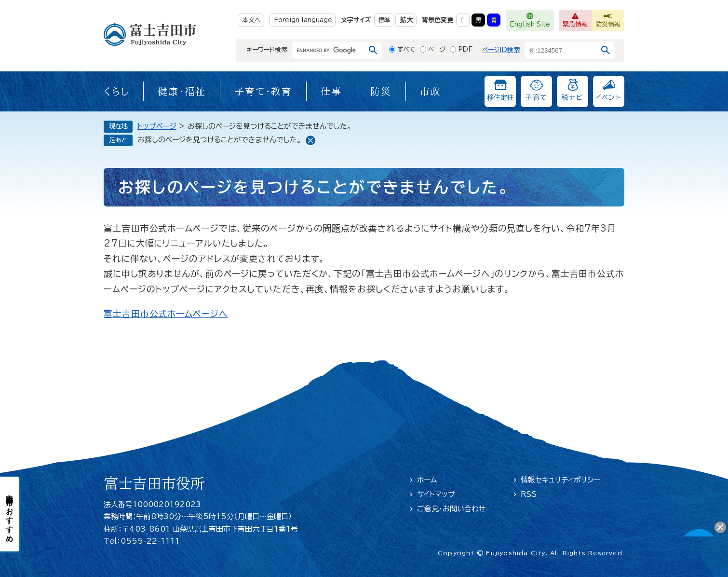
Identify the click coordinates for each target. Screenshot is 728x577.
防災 (381, 91)
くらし (116, 91)
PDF (465, 49)
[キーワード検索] (328, 50)
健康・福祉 (182, 91)
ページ (437, 49)
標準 (384, 20)
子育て (536, 97)
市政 (431, 91)
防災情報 (608, 24)
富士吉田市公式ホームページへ (166, 314)
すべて (406, 49)
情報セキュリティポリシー (560, 480)
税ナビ (573, 97)
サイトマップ (436, 494)
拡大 (406, 20)
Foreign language (303, 20)
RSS (529, 494)
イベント (609, 97)
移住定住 (500, 97)
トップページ (157, 126)
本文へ (251, 20)
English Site (530, 24)
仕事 (331, 91)
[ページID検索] (561, 50)
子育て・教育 (263, 91)
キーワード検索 (267, 50)
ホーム (427, 480)
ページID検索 (501, 50)
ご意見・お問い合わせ (452, 509)
